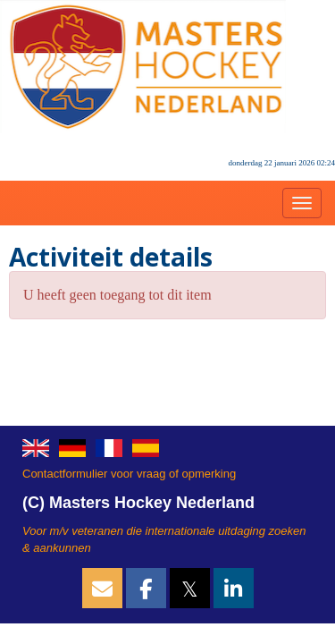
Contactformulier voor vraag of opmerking (129, 474)
